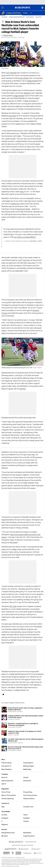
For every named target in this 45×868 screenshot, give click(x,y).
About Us (4, 778)
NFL (20, 528)
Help (3, 807)
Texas (22, 192)
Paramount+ (27, 781)
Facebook (26, 818)
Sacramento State (23, 209)
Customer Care (28, 807)
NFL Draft (13, 607)
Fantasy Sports (28, 763)
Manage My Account (8, 833)
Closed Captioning (8, 799)
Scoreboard (4, 17)
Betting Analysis (29, 766)
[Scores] (25, 13)
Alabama (27, 93)
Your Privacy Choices (30, 795)
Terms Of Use (6, 792)
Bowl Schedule (30, 17)
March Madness (7, 769)
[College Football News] (14, 13)
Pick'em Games (7, 763)
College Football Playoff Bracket (17, 17)
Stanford (22, 389)
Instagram (5, 818)
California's (15, 204)
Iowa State (12, 116)
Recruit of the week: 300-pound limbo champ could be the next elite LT (25, 748)
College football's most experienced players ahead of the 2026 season (26, 717)
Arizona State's (24, 78)
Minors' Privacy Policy (9, 795)
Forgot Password (29, 836)
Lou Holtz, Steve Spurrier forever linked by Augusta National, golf (26, 740)
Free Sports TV (6, 766)
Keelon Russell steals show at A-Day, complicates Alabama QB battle (25, 709)
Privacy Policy (28, 792)
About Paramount (7, 781)
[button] (31, 13)
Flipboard (5, 825)
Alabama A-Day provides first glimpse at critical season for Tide (25, 732)
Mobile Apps (27, 769)
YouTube (4, 815)
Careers (26, 778)
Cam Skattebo (11, 73)
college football (32, 81)
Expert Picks (38, 17)
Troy (24, 260)
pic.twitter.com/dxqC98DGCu (25, 237)
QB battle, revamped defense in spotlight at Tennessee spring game (23, 725)
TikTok (25, 815)
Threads (26, 821)
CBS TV (4, 784)
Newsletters (27, 833)
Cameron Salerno (8, 35)
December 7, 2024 (36, 241)
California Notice (29, 799)
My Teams (5, 836)
